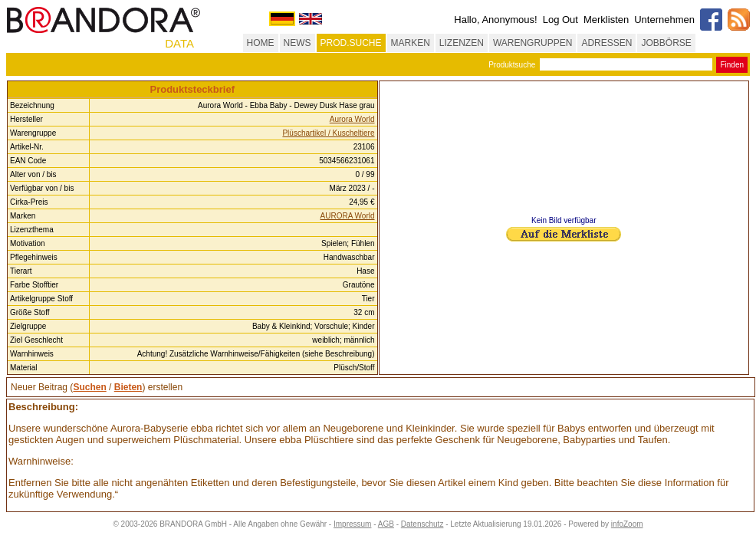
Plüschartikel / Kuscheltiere (328, 133)
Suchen (89, 387)
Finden (732, 65)
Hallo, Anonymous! (495, 20)
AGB (386, 524)
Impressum (352, 524)
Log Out (560, 20)
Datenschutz (422, 524)
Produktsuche (512, 65)
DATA (179, 43)
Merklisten (606, 20)
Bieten (128, 387)
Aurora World (352, 119)
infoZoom (627, 524)
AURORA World (348, 216)
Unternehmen (664, 20)
